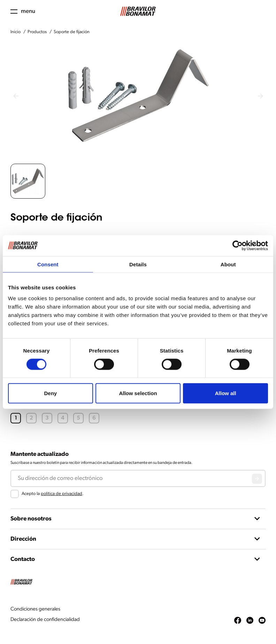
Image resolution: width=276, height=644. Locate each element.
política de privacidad (62, 494)
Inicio (16, 32)
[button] (28, 181)
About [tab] (228, 264)
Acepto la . (53, 494)
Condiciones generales (35, 609)
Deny (50, 393)
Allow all (226, 393)
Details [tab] (138, 264)
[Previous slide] (16, 96)
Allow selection (138, 393)
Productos (37, 32)
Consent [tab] (48, 264)
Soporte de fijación (72, 32)
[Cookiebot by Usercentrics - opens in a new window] (237, 245)
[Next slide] (260, 96)
